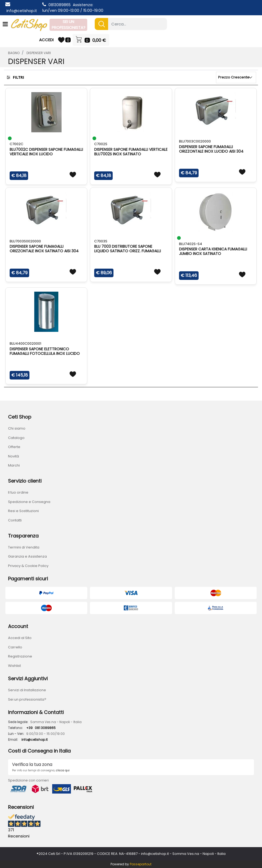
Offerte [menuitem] (14, 447)
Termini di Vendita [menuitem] (24, 547)
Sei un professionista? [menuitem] (27, 699)
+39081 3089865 (41, 728)
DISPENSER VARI (39, 53)
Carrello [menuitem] (15, 647)
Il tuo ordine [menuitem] (18, 492)
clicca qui (63, 770)
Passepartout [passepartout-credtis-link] (141, 864)
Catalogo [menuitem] (16, 438)
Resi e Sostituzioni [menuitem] (23, 511)
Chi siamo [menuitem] (17, 428)
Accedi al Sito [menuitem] (20, 638)
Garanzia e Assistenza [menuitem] (27, 556)
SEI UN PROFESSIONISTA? (69, 25)
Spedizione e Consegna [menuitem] (29, 502)
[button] (101, 24)
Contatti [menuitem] (15, 520)
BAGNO (14, 53)
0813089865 (60, 5)
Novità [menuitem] (14, 456)
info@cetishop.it (22, 11)
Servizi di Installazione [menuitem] (27, 690)
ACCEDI (46, 40)
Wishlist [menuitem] (14, 666)
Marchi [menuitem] (14, 465)
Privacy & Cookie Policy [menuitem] (28, 566)
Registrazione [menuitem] (20, 656)
